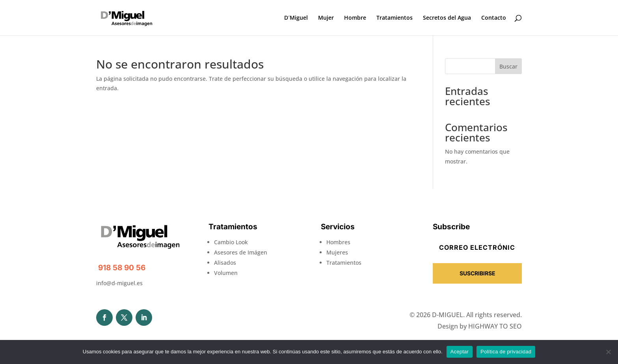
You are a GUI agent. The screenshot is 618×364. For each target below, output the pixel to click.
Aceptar (460, 352)
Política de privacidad (506, 352)
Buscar (508, 66)
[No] (608, 352)
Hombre (355, 18)
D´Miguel (296, 18)
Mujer (326, 18)
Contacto (494, 18)
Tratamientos (395, 18)
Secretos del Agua (447, 18)
